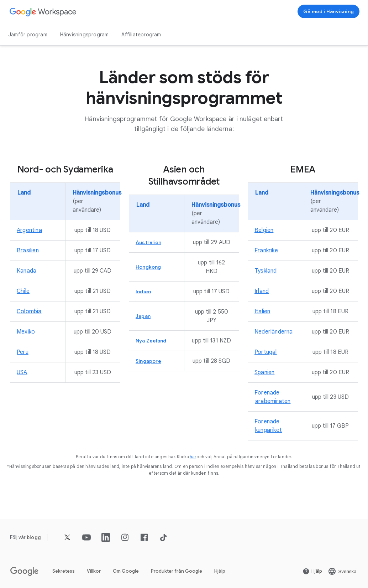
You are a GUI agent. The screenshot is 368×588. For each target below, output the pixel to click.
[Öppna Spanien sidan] (264, 372)
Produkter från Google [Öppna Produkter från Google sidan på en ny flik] (177, 571)
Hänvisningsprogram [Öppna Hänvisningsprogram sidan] (85, 35)
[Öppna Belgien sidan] (264, 230)
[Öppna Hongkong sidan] (148, 267)
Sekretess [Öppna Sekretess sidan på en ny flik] (64, 571)
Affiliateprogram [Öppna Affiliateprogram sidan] (141, 35)
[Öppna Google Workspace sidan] (43, 12)
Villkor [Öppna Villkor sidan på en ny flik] (94, 571)
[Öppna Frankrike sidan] (266, 251)
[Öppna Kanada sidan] (27, 271)
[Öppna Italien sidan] (262, 311)
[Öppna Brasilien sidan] (28, 251)
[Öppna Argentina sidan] (29, 230)
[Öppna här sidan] (193, 457)
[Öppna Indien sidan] (143, 292)
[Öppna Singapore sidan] (148, 361)
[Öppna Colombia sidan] (29, 311)
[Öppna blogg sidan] (34, 537)
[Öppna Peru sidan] (23, 352)
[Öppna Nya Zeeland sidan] (151, 341)
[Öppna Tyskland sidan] (266, 271)
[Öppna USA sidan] (22, 372)
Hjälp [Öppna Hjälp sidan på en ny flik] (220, 571)
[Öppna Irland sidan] (262, 291)
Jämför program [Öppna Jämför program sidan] (28, 35)
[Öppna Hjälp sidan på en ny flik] (312, 571)
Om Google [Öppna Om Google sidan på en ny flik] (126, 571)
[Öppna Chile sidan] (23, 291)
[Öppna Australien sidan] (148, 242)
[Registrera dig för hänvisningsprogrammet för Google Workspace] (328, 11)
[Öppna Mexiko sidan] (26, 332)
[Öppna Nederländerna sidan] (274, 332)
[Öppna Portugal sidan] (266, 352)
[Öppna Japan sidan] (143, 316)
